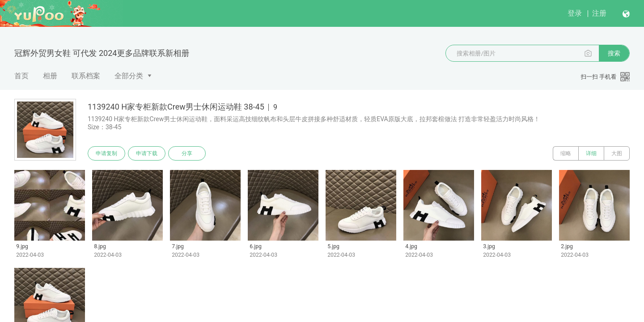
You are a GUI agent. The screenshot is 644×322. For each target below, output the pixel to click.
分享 (187, 153)
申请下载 (147, 153)
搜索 (614, 53)
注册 (599, 13)
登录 (575, 13)
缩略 (566, 153)
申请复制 (106, 153)
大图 (617, 153)
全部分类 (129, 76)
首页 (21, 76)
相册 (50, 76)
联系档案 (86, 76)
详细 (591, 153)
